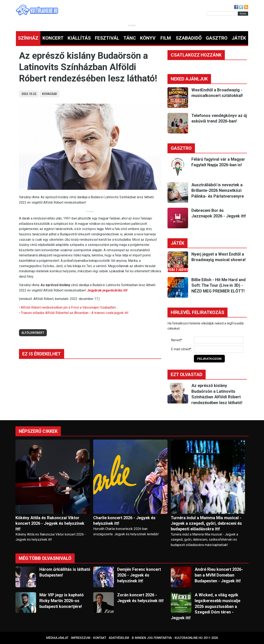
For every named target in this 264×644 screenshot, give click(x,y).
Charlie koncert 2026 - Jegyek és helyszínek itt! (124, 521)
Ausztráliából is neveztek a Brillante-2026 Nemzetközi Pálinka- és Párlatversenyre (218, 190)
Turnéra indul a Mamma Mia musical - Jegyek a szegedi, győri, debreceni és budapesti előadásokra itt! (206, 523)
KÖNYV (148, 38)
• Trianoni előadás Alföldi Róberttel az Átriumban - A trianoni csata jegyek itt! (74, 313)
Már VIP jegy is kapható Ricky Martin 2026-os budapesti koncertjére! (62, 601)
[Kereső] (222, 14)
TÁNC (130, 38)
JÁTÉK (239, 38)
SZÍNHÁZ (28, 38)
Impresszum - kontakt (89, 638)
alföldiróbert (33, 333)
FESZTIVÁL (107, 38)
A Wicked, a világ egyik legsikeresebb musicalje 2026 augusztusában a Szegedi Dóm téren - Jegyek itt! (206, 606)
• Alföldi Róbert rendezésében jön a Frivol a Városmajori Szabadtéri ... (69, 307)
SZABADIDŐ (189, 38)
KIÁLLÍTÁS (79, 38)
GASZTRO (217, 38)
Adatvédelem (119, 638)
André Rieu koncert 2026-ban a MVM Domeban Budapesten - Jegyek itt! (219, 575)
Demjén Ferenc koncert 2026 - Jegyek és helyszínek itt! (139, 575)
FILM (166, 38)
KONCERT (53, 38)
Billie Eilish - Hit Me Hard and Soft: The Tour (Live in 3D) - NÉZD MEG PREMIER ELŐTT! (219, 285)
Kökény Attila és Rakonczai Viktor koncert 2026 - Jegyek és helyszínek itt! (50, 523)
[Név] (219, 340)
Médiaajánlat (57, 638)
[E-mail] (219, 349)
